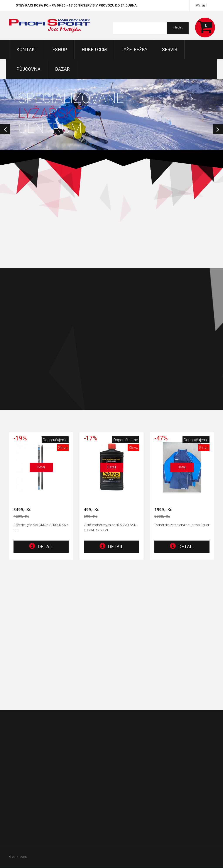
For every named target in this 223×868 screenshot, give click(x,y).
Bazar (62, 69)
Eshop (60, 50)
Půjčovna (28, 69)
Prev (5, 129)
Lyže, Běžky (134, 50)
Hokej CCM (94, 50)
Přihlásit (202, 5)
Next (218, 129)
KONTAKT (27, 50)
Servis (170, 50)
